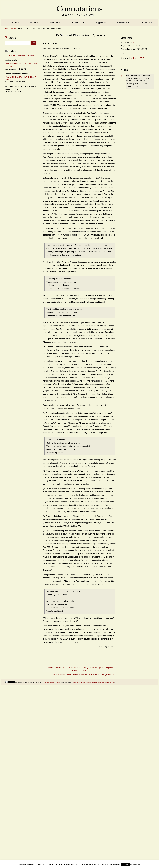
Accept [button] (125, 864)
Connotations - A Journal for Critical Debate (29, 682)
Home (7, 29)
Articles (15, 23)
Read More (135, 864)
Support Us (101, 23)
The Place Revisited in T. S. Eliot (19, 55)
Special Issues (78, 23)
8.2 (134, 42)
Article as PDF (137, 58)
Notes (124, 70)
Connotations (80, 7)
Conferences (55, 23)
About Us (147, 23)
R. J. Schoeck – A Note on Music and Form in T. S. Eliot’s (84, 675)
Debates (34, 23)
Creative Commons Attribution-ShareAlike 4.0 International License (94, 682)
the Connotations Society (52, 682)
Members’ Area (124, 23)
